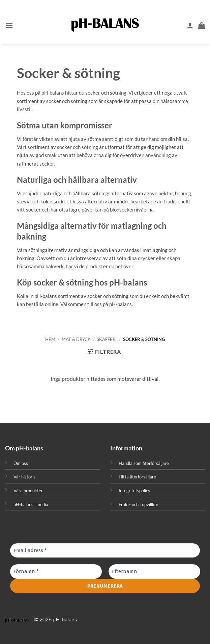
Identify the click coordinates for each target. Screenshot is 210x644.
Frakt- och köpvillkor (139, 504)
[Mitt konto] (190, 25)
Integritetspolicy (134, 491)
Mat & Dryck (76, 339)
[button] (9, 25)
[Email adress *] (105, 551)
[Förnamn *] (56, 572)
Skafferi (107, 339)
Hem (50, 339)
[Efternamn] (154, 572)
